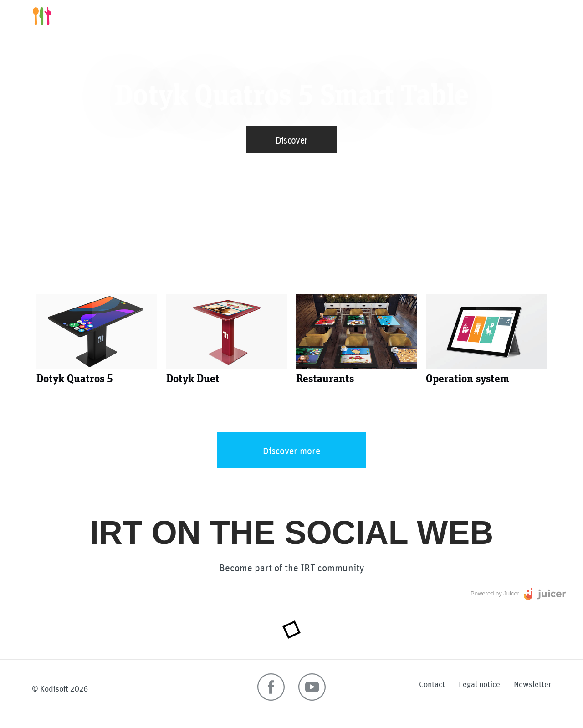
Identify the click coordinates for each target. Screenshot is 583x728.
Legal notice (479, 683)
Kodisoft (54, 688)
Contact (432, 683)
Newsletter (532, 683)
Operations (490, 16)
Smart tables (338, 16)
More (531, 16)
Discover (292, 139)
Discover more (291, 450)
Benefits (388, 16)
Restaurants (436, 16)
